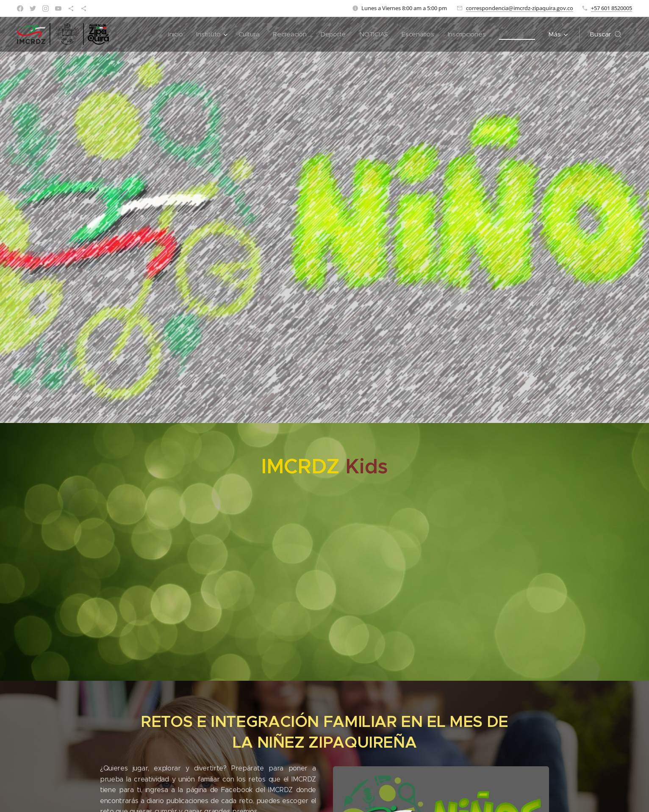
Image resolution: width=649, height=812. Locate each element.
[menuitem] (170, 34)
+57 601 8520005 (612, 8)
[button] (606, 34)
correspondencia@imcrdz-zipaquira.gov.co (520, 8)
